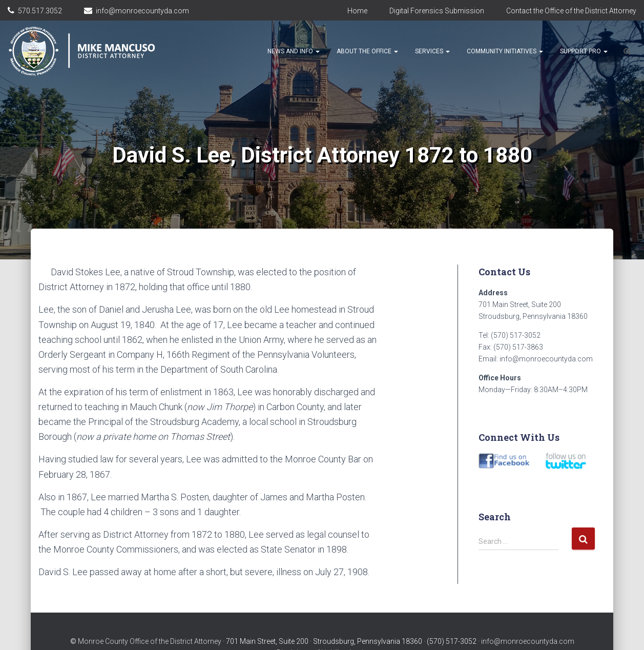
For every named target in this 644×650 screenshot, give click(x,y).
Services (432, 51)
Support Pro (584, 51)
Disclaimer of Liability (311, 632)
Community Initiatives (505, 51)
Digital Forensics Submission (437, 11)
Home (357, 11)
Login (358, 632)
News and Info (294, 51)
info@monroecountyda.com (142, 11)
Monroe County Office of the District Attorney (150, 621)
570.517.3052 (40, 11)
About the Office (367, 51)
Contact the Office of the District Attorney (571, 11)
